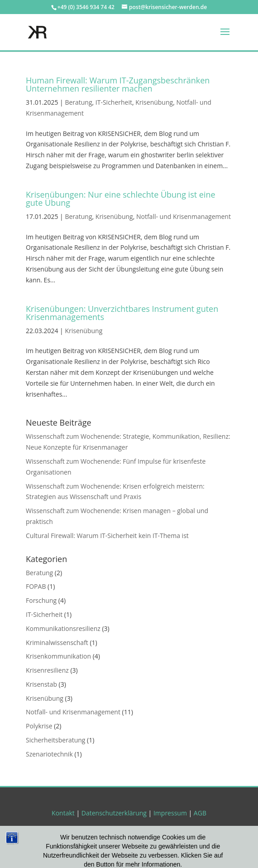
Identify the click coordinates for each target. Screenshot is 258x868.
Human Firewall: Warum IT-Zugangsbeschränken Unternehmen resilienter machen (118, 84)
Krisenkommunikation (58, 656)
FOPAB (36, 586)
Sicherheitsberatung (55, 740)
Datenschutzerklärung (114, 813)
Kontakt (63, 813)
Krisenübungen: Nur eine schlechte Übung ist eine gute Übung (121, 199)
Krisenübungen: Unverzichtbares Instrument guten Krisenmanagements (122, 313)
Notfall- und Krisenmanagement (184, 216)
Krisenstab (41, 684)
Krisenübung (154, 102)
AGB (200, 813)
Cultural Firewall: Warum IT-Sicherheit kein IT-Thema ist (107, 536)
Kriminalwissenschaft (57, 643)
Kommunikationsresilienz (63, 628)
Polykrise (39, 726)
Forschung (41, 600)
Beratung (78, 102)
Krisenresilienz (47, 670)
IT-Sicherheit (114, 102)
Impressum (170, 813)
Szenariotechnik (49, 754)
